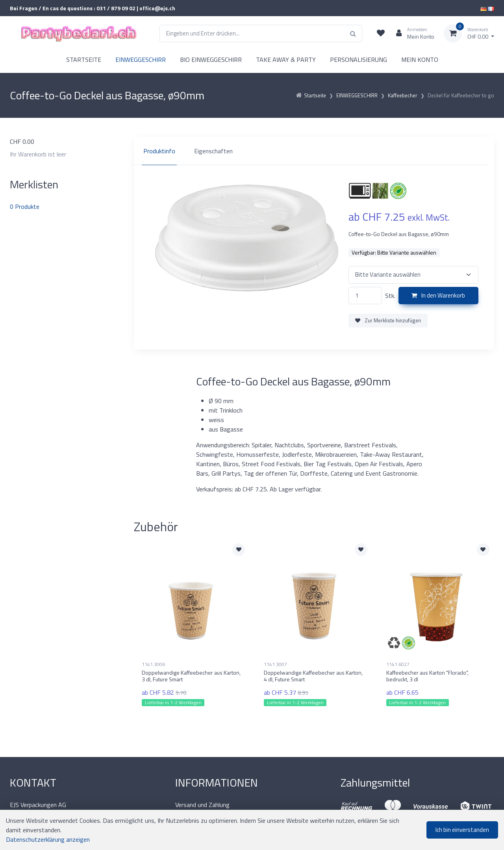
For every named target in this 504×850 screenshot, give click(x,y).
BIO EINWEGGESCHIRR (211, 60)
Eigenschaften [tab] (213, 151)
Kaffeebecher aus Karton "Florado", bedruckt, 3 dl (427, 676)
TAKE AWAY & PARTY (286, 60)
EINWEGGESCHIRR (141, 60)
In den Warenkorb (438, 295)
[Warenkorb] (469, 33)
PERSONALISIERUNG (359, 60)
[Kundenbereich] (412, 33)
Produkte (25, 206)
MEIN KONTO (420, 60)
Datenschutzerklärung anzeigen (48, 839)
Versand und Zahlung (202, 805)
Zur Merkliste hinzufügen (388, 320)
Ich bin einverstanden (462, 830)
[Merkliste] (381, 33)
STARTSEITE (84, 60)
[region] (314, 151)
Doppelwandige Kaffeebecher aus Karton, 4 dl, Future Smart (313, 676)
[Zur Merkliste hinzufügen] (239, 550)
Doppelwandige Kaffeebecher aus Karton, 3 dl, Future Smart (191, 676)
